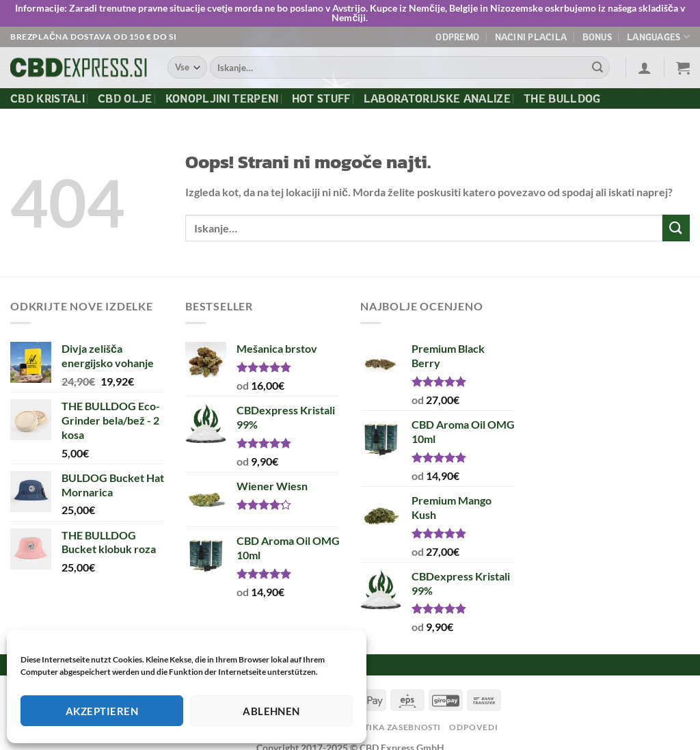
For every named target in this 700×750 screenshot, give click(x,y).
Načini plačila (531, 37)
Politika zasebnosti (392, 727)
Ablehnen (271, 711)
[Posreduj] (597, 68)
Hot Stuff (321, 98)
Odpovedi (473, 727)
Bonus (597, 37)
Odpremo (457, 37)
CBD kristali (48, 98)
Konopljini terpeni (222, 98)
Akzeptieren (102, 711)
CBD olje (125, 98)
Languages (658, 37)
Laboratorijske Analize (437, 98)
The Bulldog (562, 98)
